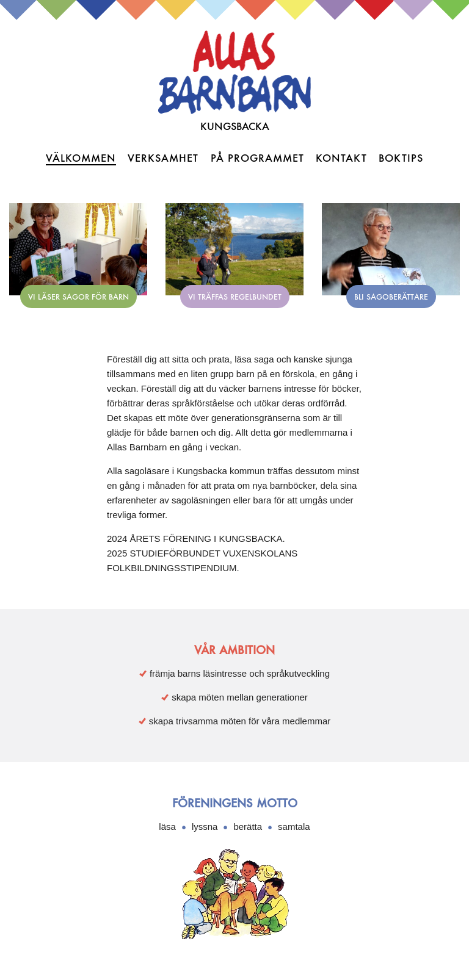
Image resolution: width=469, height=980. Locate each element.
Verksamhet (163, 158)
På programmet (257, 158)
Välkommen (81, 158)
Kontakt (341, 158)
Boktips (401, 158)
